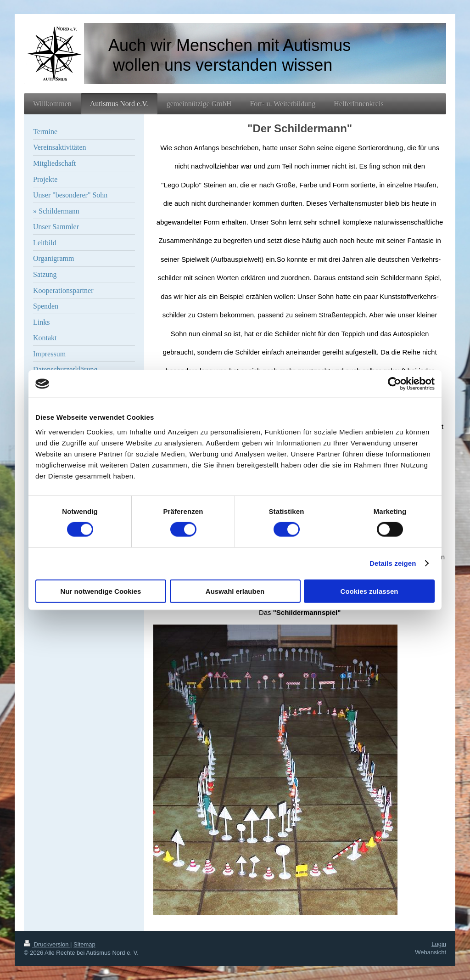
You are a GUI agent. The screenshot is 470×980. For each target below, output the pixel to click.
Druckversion (47, 944)
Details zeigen (393, 563)
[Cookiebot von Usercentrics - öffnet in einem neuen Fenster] (394, 384)
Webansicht (431, 952)
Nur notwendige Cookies (101, 591)
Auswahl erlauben (235, 591)
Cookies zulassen (369, 591)
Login (439, 944)
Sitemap (84, 944)
